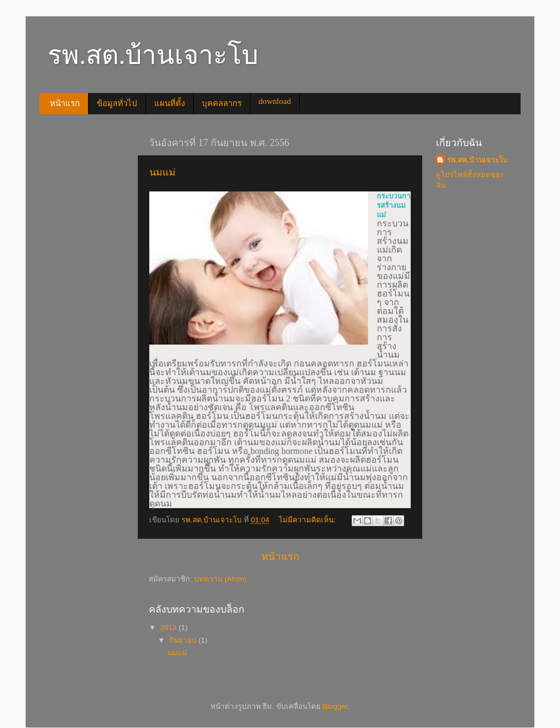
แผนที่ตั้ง (170, 103)
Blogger (335, 706)
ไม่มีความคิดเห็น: (308, 520)
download (275, 101)
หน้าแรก (65, 103)
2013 (170, 628)
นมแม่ (162, 172)
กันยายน (184, 640)
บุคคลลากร (222, 103)
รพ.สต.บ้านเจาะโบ (477, 160)
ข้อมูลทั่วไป (117, 103)
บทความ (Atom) (220, 579)
